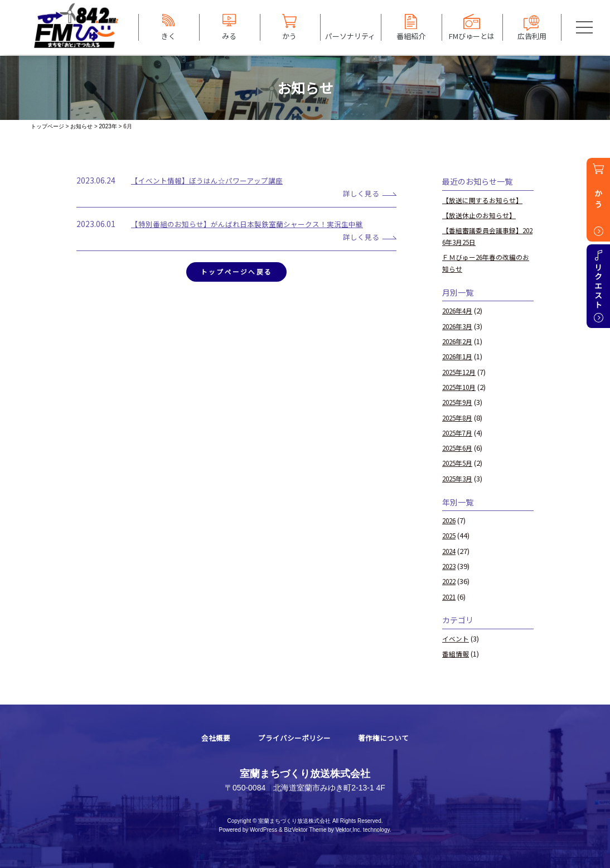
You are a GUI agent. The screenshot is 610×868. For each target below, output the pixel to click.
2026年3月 (459, 326)
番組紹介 (411, 36)
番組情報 (457, 654)
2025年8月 (459, 418)
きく (168, 36)
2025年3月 (459, 478)
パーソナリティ (350, 36)
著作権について (387, 738)
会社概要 (211, 738)
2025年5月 (459, 463)
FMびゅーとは (472, 36)
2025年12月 (461, 372)
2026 (450, 520)
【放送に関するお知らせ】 (486, 200)
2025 (450, 535)
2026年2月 (459, 341)
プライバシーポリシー (293, 738)
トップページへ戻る (236, 273)
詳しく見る (357, 193)
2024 (450, 551)
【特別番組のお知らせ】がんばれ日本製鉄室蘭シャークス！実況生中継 (256, 224)
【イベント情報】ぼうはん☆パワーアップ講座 (213, 180)
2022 (450, 581)
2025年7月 (459, 433)
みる (229, 36)
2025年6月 (459, 448)
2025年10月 (461, 387)
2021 (450, 597)
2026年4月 (459, 310)
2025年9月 (459, 402)
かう (289, 36)
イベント (457, 638)
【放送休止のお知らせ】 (482, 215)
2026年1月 (459, 356)
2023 (450, 566)
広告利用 (532, 36)
